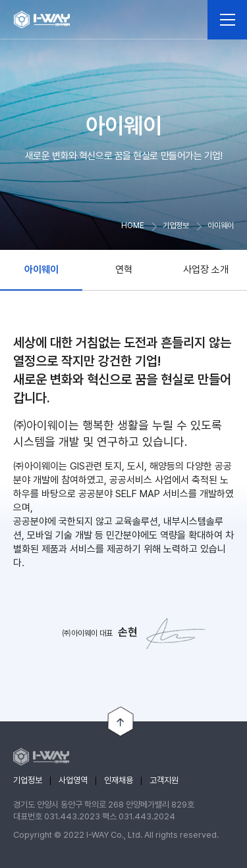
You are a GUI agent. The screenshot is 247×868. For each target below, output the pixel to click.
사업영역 (73, 780)
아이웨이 (41, 270)
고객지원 (164, 780)
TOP (121, 722)
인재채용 (119, 780)
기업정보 (28, 780)
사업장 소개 (206, 270)
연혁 (124, 270)
